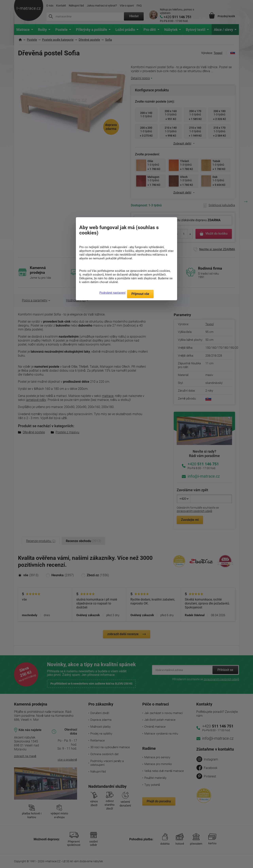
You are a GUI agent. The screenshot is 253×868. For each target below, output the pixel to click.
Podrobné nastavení (112, 293)
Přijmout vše (140, 294)
